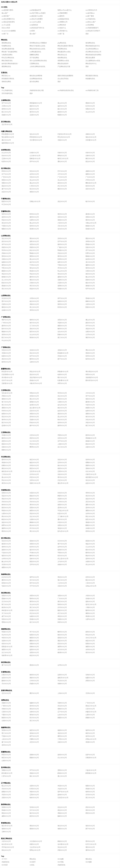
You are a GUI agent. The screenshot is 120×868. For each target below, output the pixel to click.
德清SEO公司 (6, 544)
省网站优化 (5, 700)
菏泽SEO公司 (6, 250)
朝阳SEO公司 (90, 786)
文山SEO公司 (90, 112)
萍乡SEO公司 (34, 444)
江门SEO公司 (34, 326)
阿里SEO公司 (6, 755)
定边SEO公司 (62, 807)
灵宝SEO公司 (90, 502)
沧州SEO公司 (90, 460)
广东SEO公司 (90, 703)
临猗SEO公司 (62, 301)
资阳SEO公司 (34, 192)
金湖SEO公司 (34, 405)
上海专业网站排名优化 (37, 66)
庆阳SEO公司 (90, 681)
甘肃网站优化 (6, 672)
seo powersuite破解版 (9, 31)
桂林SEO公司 (6, 356)
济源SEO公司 (62, 499)
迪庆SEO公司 (62, 106)
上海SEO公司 (62, 693)
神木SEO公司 (90, 810)
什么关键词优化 (7, 90)
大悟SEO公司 (90, 596)
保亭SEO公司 (34, 577)
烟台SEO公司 (90, 283)
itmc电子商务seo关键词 (38, 13)
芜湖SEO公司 (34, 229)
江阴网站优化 (34, 64)
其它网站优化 (6, 122)
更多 (87, 34)
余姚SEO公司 (62, 564)
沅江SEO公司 (6, 652)
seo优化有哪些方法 (8, 19)
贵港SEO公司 (90, 353)
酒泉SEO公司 (34, 678)
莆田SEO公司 (62, 736)
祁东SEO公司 (6, 644)
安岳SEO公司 (34, 171)
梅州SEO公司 (62, 329)
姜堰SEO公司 (34, 402)
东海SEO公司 (34, 396)
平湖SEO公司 (34, 553)
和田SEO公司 (90, 374)
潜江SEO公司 (34, 607)
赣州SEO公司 (6, 438)
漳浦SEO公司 (90, 742)
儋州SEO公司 (6, 580)
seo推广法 (5, 34)
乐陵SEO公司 (6, 259)
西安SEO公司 (90, 813)
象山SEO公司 (6, 562)
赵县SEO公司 (90, 483)
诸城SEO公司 (90, 286)
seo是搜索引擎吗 (7, 10)
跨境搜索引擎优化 (8, 79)
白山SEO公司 (6, 153)
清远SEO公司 (90, 329)
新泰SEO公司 (90, 280)
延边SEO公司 (90, 161)
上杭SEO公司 (6, 739)
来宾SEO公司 (6, 359)
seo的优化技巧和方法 (37, 28)
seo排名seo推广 (91, 22)
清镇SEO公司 (34, 773)
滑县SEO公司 (6, 499)
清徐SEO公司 (34, 304)
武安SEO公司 (34, 477)
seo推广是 (61, 34)
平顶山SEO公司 (63, 511)
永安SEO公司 (34, 742)
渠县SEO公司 (6, 186)
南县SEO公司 (90, 641)
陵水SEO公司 (90, 580)
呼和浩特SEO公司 (36, 137)
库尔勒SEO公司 (7, 377)
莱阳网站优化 (6, 43)
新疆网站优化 (6, 369)
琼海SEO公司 (6, 583)
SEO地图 (89, 862)
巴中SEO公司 (62, 171)
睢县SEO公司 (6, 519)
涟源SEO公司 (6, 641)
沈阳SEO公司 (6, 798)
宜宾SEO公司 (90, 189)
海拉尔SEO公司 (91, 137)
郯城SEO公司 (6, 277)
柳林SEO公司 (90, 301)
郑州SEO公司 (90, 531)
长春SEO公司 (62, 153)
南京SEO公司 (62, 408)
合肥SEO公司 (34, 220)
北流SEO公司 (34, 350)
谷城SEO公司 (90, 599)
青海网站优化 (6, 823)
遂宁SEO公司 (6, 189)
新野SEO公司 (6, 525)
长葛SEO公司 (34, 493)
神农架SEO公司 (7, 610)
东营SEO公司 (34, 244)
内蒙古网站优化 (7, 131)
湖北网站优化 (6, 593)
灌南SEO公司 (6, 399)
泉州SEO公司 (90, 736)
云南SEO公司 (6, 721)
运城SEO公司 (6, 310)
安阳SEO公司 (6, 493)
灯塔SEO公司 (34, 789)
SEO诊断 (61, 859)
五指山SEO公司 (91, 586)
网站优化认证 (62, 55)
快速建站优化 (90, 79)
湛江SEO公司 (62, 337)
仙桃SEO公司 (34, 616)
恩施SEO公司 (6, 599)
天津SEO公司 (90, 693)
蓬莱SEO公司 (90, 265)
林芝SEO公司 (6, 758)
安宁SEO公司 (6, 103)
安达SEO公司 (62, 847)
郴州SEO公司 (62, 632)
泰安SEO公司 (90, 274)
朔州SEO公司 (62, 304)
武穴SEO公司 (62, 613)
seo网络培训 (62, 25)
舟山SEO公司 (90, 564)
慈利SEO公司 (90, 632)
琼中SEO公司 (34, 583)
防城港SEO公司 (63, 353)
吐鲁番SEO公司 (63, 380)
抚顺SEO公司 (6, 792)
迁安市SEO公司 (35, 471)
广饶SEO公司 (62, 247)
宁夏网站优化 (6, 199)
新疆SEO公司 (62, 718)
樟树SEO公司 (6, 450)
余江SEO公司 (62, 447)
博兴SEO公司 (34, 238)
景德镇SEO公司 (91, 438)
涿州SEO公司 (6, 483)
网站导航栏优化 (7, 61)
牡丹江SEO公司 (91, 844)
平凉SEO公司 (62, 681)
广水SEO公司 (62, 599)
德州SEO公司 (62, 244)
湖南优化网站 (6, 82)
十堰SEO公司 (90, 607)
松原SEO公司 (6, 161)
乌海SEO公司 (62, 140)
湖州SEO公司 (6, 547)
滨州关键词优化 (7, 93)
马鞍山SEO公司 (91, 223)
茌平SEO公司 (62, 241)
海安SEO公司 (90, 399)
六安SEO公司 (62, 223)
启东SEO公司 (34, 411)
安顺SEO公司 (6, 770)
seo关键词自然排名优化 (66, 90)
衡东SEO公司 (62, 635)
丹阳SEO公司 (6, 396)
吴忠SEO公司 (62, 201)
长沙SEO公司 (6, 635)
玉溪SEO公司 (34, 115)
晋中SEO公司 (6, 301)
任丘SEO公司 (90, 471)
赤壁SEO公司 (34, 596)
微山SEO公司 (90, 277)
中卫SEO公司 (6, 204)
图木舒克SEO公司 (92, 380)
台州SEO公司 (6, 559)
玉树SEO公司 (6, 832)
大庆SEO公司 (6, 841)
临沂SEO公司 (34, 262)
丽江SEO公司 (62, 109)
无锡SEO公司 (34, 420)
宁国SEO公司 (6, 226)
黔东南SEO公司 (7, 773)
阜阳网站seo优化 (63, 61)
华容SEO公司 (6, 638)
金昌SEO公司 (6, 678)
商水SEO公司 (6, 516)
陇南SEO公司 (6, 681)
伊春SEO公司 (62, 850)
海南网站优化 (6, 574)
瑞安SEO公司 (6, 556)
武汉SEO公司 (34, 613)
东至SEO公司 (62, 217)
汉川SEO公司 (6, 601)
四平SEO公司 (34, 161)
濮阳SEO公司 (90, 511)
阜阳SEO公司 (90, 217)
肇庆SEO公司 (90, 337)
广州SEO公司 (6, 323)
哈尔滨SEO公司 (7, 844)
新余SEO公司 (90, 444)
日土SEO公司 (62, 758)
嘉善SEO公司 (6, 550)
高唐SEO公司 (34, 247)
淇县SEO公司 (34, 513)
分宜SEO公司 (34, 435)
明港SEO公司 (6, 511)
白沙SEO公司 (6, 577)
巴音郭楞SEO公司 (8, 374)
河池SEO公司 (62, 356)
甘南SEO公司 (90, 675)
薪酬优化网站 (34, 55)
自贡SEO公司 (6, 192)
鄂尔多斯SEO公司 (8, 137)
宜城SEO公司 (34, 619)
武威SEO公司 (34, 684)
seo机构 (32, 31)
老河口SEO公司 (91, 604)
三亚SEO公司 (90, 583)
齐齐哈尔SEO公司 (8, 847)
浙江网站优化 (6, 538)
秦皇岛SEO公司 (7, 471)
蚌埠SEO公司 (34, 214)
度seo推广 (33, 34)
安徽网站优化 (6, 211)
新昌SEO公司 (34, 562)
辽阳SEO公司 (34, 795)
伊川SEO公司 (34, 528)
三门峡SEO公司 (63, 516)
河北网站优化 (6, 457)
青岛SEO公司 (34, 268)
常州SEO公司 (62, 393)
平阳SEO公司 (62, 553)
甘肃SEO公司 (62, 703)
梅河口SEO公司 (63, 159)
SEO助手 (33, 862)
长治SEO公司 (6, 298)
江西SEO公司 (6, 712)
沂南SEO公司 (34, 283)
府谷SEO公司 (90, 807)
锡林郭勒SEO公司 (8, 143)
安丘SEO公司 (6, 238)
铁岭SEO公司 (34, 798)
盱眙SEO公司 (34, 423)
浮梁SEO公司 (62, 435)
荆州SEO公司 (62, 604)
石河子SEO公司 (7, 380)
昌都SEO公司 (34, 755)
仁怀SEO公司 (6, 776)
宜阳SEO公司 (34, 508)
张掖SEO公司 (62, 684)
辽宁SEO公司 (62, 712)
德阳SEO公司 (90, 174)
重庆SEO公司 (34, 693)
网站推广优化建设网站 (9, 52)
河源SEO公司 (62, 323)
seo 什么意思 (6, 25)
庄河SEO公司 (90, 795)
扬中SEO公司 (34, 425)
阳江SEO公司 (6, 337)
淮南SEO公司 (62, 220)
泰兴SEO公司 (90, 417)
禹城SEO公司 (6, 286)
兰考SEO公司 (62, 502)
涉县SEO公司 (62, 474)
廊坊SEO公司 (6, 468)
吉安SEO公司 (62, 438)
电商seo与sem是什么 (65, 10)
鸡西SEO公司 (34, 844)
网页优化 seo (6, 76)
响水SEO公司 (62, 420)
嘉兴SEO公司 (34, 550)
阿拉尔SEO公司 (35, 372)
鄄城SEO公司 (34, 253)
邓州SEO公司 (90, 493)
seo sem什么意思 (35, 22)
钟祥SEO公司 (62, 622)
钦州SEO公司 (90, 359)
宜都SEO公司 (62, 619)
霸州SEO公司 (6, 460)
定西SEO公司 (62, 675)
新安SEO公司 (6, 508)
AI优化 (32, 865)
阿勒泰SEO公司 (63, 372)
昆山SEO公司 (62, 417)
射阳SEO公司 (6, 414)
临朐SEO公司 (6, 262)
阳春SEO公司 (62, 335)
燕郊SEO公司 (62, 468)
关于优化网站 (34, 58)
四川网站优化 (6, 168)
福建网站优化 (6, 727)
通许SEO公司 (62, 519)
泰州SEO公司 (6, 420)
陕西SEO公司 (6, 718)
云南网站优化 (6, 100)
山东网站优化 (6, 236)
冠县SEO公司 (90, 247)
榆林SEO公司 (62, 816)
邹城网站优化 (6, 46)
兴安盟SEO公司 (91, 140)
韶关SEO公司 (34, 332)
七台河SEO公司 (35, 847)
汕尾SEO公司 (90, 332)
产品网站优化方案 (64, 66)
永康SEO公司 (90, 562)
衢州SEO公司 (90, 553)
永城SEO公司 (90, 528)
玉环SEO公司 (34, 564)
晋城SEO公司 (90, 298)
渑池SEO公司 (62, 528)
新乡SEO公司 (34, 525)
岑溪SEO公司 (6, 353)
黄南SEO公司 (34, 829)
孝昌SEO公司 (62, 616)
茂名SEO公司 (34, 329)
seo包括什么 (62, 28)
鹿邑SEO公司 (90, 505)
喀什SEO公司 (62, 377)
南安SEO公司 (90, 733)
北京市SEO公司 (7, 124)
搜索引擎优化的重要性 (65, 76)
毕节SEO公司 (34, 770)
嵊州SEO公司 (34, 556)
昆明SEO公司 (6, 109)
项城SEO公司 (90, 522)
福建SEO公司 (34, 703)
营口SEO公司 (90, 798)
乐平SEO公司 (62, 441)
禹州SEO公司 (6, 531)
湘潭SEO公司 (62, 647)
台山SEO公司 (34, 335)
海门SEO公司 (6, 402)
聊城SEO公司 (90, 256)
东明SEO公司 (90, 241)
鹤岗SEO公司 (62, 841)
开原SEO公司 (6, 795)
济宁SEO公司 (90, 250)
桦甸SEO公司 (62, 156)
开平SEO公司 (90, 326)
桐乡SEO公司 (90, 556)
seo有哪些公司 (63, 22)
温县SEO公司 (6, 522)
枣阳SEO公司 (6, 622)
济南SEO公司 (6, 253)
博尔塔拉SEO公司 (92, 372)
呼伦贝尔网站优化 (8, 58)
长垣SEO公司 (62, 493)
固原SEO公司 (6, 201)
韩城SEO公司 (6, 810)
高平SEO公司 (62, 298)
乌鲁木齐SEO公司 (36, 383)
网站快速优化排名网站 (93, 55)
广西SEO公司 (6, 706)
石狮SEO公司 (34, 739)
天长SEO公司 (62, 226)
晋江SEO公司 (6, 733)
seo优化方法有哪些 (36, 19)
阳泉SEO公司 (90, 307)
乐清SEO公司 (6, 564)
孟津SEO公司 (62, 508)
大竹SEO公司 (62, 174)
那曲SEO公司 (34, 758)
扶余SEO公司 (6, 156)
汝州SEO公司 (90, 513)
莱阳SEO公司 (34, 256)
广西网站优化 (6, 347)
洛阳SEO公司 (62, 505)
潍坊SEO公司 (34, 280)
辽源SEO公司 (6, 159)
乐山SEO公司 (62, 180)
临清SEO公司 (90, 259)
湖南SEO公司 (62, 709)
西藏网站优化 (6, 752)
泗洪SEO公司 (62, 414)
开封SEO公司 (6, 502)
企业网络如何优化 (36, 79)
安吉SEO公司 (6, 541)
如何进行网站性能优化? (10, 64)
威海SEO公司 (62, 277)
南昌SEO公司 (6, 444)
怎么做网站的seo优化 (93, 61)
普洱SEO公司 (34, 112)
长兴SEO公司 (62, 541)
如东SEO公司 (62, 411)
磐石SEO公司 (90, 159)
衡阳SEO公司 (34, 638)
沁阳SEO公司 (6, 513)
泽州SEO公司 (34, 310)
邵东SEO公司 (62, 644)
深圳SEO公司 (6, 335)
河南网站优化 (6, 490)
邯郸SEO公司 (6, 465)
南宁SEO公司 (62, 359)
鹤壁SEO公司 (62, 496)
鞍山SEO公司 (6, 786)
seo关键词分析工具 (92, 90)
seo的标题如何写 (35, 10)
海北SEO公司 (62, 826)
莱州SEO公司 (62, 256)
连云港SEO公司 (35, 408)
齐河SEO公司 (62, 268)
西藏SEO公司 (90, 718)
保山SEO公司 (62, 103)
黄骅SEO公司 (90, 465)
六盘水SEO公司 (91, 770)
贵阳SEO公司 (62, 770)
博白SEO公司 (90, 350)
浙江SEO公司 (34, 721)
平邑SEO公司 (6, 268)
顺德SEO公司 (6, 332)
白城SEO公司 (34, 153)
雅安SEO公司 (62, 189)
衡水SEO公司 (62, 465)
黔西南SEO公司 (91, 773)
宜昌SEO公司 (6, 619)
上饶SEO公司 (62, 444)
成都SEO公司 (90, 171)
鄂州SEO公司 (34, 599)
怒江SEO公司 (6, 112)
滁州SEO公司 (34, 217)
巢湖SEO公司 (90, 214)
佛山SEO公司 (90, 320)
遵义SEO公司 (62, 776)
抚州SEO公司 (90, 435)
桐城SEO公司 (90, 226)
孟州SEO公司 (90, 508)
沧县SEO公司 (62, 460)
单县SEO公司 (6, 274)
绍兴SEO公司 (62, 556)
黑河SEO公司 (90, 841)
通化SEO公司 (62, 161)
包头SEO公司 (34, 134)
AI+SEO (4, 859)
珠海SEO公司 (34, 337)
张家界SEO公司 (7, 655)
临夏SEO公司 (90, 678)
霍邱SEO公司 (90, 220)
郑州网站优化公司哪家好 (38, 43)
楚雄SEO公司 (90, 103)
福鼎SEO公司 (62, 730)
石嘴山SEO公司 (35, 201)
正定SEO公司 (62, 480)
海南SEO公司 (6, 829)
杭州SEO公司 (34, 547)
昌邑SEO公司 (34, 241)
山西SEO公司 (90, 715)
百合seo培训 (6, 28)
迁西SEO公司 (62, 471)
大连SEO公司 (62, 789)
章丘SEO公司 (6, 289)
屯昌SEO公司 (6, 586)
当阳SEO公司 (62, 596)
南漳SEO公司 (6, 607)
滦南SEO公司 (90, 468)
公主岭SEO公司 (35, 156)
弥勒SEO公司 (90, 109)
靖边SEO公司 (62, 810)
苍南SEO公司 (34, 541)
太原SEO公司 (90, 304)
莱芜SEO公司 (6, 265)
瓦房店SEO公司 (63, 798)
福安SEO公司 (34, 730)
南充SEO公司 (62, 183)
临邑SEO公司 (62, 262)
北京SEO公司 (6, 693)
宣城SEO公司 (90, 229)
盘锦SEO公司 (62, 795)
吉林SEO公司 (90, 156)
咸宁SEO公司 (6, 616)
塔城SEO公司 (34, 380)
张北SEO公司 (90, 480)
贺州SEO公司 (90, 356)
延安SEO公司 (34, 816)
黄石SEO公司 (62, 601)
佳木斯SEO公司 (63, 844)
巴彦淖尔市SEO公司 (65, 134)
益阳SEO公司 (34, 650)
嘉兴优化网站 (34, 82)
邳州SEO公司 (6, 411)
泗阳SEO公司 (90, 414)
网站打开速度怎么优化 (37, 46)
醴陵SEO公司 (34, 641)
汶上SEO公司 (6, 280)
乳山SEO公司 (62, 271)
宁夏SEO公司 (6, 715)
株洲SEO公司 (62, 652)
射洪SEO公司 (90, 186)
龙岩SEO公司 (62, 733)
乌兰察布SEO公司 (36, 140)
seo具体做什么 (63, 31)
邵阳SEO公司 (90, 644)
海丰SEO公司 (34, 323)
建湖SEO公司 (90, 402)
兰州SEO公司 (34, 681)
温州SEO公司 (90, 559)
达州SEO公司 (34, 174)
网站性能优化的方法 (93, 46)
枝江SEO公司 (34, 622)
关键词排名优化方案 (37, 90)
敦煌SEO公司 (34, 675)
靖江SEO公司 (6, 405)
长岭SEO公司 (90, 153)
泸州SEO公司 (90, 180)
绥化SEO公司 (6, 850)
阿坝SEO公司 (6, 171)
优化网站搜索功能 (8, 49)
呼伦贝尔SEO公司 (64, 137)
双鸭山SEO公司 (35, 850)
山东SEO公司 (62, 715)
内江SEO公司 (62, 186)
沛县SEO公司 (90, 423)
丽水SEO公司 (90, 550)
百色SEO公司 (6, 350)
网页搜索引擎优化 (92, 76)
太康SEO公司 (34, 519)
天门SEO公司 (6, 613)
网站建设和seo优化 (64, 52)
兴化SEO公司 (90, 420)
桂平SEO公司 (34, 356)
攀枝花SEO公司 (91, 183)
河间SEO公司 (34, 465)
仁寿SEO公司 (34, 186)
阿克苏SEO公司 (7, 372)
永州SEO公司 (90, 650)
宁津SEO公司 (34, 265)
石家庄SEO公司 (91, 474)
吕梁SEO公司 (6, 304)
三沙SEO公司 (62, 583)
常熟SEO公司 (34, 393)
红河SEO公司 (90, 106)
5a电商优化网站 (7, 55)
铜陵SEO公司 (6, 229)
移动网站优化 (90, 43)
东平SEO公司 (6, 244)
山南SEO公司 (6, 761)
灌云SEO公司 (34, 399)
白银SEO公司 (6, 675)
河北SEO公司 (62, 706)
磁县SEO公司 (34, 462)
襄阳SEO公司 (90, 613)
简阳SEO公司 (6, 180)
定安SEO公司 (90, 577)
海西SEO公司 (62, 829)
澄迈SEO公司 (62, 577)
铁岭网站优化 (62, 58)
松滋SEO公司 (34, 610)
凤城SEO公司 (90, 789)
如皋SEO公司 (90, 411)
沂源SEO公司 (62, 283)
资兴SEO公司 (90, 652)
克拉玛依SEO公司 (36, 377)
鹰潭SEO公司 (34, 447)
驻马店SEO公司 (63, 531)
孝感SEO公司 (90, 616)
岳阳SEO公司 (34, 652)
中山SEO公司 (6, 340)
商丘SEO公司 (90, 516)
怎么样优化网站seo (92, 49)
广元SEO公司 (90, 177)
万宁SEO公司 (34, 586)
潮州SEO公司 (34, 320)
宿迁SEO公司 (6, 417)
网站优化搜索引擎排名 (65, 46)
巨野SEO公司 (90, 253)
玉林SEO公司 (34, 362)
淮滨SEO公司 (90, 496)
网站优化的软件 (63, 64)
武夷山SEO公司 (91, 739)
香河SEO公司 (62, 477)
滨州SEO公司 (62, 238)
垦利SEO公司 (6, 256)
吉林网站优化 (6, 150)
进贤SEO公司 (6, 441)
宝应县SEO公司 (7, 393)
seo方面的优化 (90, 19)
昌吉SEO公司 (34, 374)
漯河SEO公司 (34, 505)
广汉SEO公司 (62, 177)
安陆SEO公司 (6, 596)
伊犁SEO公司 (62, 383)
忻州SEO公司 (62, 307)
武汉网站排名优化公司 (93, 52)
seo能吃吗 (61, 16)
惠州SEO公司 (6, 326)
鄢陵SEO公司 (90, 525)
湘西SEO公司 (90, 647)
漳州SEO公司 (6, 745)
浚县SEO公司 (90, 499)
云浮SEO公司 (90, 335)
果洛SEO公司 (34, 826)
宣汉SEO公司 (34, 189)
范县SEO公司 (6, 496)
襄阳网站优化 (6, 66)
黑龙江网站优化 (7, 839)
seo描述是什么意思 (36, 16)
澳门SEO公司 (6, 665)
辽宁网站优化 (6, 783)
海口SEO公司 (62, 580)
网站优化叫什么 (91, 64)
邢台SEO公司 (6, 480)
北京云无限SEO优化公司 (9, 2)
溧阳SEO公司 (6, 408)
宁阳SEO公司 (62, 265)
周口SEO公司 (34, 531)
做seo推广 (5, 13)
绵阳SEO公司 (6, 183)
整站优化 (89, 859)
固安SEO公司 (34, 468)
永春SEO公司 (62, 742)
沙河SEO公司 (34, 474)
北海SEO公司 (62, 350)
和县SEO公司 (6, 220)
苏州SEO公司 (34, 417)
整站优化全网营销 (36, 76)
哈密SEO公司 (62, 374)
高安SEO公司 (34, 438)
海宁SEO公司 (62, 544)
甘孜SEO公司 (34, 177)
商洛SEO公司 (6, 813)
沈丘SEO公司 (34, 516)
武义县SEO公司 (63, 559)
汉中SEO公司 (34, 810)
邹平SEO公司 (90, 289)
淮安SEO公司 (62, 399)
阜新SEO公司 (34, 792)
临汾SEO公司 (34, 301)
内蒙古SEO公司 (91, 712)
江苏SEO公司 (90, 709)
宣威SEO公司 (6, 115)
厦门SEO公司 (6, 742)
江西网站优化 (6, 432)
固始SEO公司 (34, 496)
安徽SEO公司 (6, 703)
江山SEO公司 (90, 547)
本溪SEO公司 (62, 786)
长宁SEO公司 (6, 174)
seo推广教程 (90, 16)
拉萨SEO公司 (90, 755)
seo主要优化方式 (91, 10)
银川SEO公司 (90, 201)
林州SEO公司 (6, 505)
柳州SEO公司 (34, 359)
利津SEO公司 (62, 259)
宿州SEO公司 (34, 226)
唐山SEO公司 (6, 477)
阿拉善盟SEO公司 (8, 134)
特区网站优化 (6, 662)
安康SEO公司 (6, 807)
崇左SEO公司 (34, 353)
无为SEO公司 (62, 229)
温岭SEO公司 (34, 559)
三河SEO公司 (6, 474)
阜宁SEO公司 (90, 396)
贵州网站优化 (6, 767)
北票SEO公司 (34, 786)
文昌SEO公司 (62, 586)
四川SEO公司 (34, 718)
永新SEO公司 (90, 447)
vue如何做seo (90, 13)
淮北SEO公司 (6, 223)
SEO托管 (5, 865)
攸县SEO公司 (34, 655)
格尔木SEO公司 (7, 826)
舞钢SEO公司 (34, 522)
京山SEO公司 (34, 604)
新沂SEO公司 (6, 423)
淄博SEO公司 (62, 286)
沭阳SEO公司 (34, 414)
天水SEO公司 (6, 684)
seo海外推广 (6, 16)
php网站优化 (62, 43)
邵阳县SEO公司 (7, 647)
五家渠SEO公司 (7, 383)
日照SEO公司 (90, 271)
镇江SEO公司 (90, 425)
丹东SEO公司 (6, 789)
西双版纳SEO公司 (36, 103)
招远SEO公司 (34, 289)
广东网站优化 (6, 317)
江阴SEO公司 (62, 402)
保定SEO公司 (34, 460)
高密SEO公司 (6, 247)
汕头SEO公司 (62, 332)
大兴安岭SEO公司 (36, 841)
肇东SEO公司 (90, 847)
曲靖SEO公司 (62, 112)
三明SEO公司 (62, 739)
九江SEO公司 (34, 441)
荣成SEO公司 (34, 271)
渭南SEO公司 (62, 813)
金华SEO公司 (62, 547)
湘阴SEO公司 (6, 650)
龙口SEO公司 (90, 262)
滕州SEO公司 (34, 277)
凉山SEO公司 (34, 180)
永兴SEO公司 (62, 650)
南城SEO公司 (90, 441)
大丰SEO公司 (90, 393)
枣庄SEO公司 (34, 286)
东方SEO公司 (34, 580)
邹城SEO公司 (62, 289)
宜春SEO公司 (6, 447)
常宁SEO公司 (34, 632)
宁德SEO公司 (6, 736)
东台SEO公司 (62, 396)
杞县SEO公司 (62, 513)
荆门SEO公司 (6, 604)
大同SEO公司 (34, 298)
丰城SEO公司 (6, 435)
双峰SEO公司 (34, 647)
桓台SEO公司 (34, 250)
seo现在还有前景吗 (8, 22)
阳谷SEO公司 (6, 283)
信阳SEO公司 (62, 525)
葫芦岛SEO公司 (63, 792)
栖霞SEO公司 (6, 271)
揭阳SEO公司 (62, 326)
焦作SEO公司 (34, 499)
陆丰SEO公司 (6, 329)
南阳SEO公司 (34, 511)
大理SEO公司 (6, 106)
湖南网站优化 (6, 629)
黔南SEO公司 (62, 773)
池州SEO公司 (6, 217)
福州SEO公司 (90, 730)
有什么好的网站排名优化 (38, 61)
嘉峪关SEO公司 (63, 678)
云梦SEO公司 (90, 619)
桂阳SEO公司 (34, 635)
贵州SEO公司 (34, 706)
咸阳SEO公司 (6, 816)
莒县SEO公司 (62, 253)
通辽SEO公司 (6, 140)
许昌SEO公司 (62, 522)
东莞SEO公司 (62, 320)
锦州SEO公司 (90, 792)
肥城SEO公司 (90, 244)
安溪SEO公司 (6, 730)
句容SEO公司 (90, 405)
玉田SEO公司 (34, 480)
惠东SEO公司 (90, 323)
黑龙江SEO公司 (91, 706)
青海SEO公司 (34, 715)
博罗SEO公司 (6, 320)
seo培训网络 (90, 25)
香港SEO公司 (34, 665)
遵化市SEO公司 (63, 483)
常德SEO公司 (6, 632)
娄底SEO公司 (62, 638)
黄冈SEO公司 (34, 601)
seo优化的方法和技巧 (93, 31)
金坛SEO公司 (62, 405)
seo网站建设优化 (35, 52)
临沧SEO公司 (34, 109)
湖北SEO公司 (34, 709)
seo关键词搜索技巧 (92, 28)
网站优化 (33, 859)
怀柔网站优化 (62, 49)
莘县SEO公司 (34, 274)
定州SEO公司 (62, 462)
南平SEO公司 (34, 736)
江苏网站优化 (6, 390)
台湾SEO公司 (62, 665)
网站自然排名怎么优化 (37, 49)
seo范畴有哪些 (63, 13)
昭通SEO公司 (62, 115)
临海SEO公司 (62, 550)
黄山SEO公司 (34, 223)
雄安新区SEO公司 (92, 477)
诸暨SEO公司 (6, 567)
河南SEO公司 (6, 709)
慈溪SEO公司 (90, 541)
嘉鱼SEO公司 (90, 601)
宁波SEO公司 (6, 553)
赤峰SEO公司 (90, 134)
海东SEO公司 (90, 826)
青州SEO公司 (90, 268)
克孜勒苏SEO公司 (92, 377)
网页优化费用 (90, 58)
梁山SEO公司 (34, 259)
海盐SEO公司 (90, 544)
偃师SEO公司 (6, 528)
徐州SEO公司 (62, 423)
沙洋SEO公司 (62, 607)
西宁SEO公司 (90, 829)
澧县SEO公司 (62, 641)
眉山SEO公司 (34, 183)
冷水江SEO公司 (91, 638)
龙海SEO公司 (34, 733)
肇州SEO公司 (90, 850)
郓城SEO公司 (62, 250)
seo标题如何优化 (63, 19)
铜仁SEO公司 (34, 776)
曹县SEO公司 (90, 238)
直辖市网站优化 (7, 690)
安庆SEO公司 (6, 214)
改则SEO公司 (62, 755)
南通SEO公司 (90, 408)
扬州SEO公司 (62, 425)
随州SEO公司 (90, 610)
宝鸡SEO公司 (34, 807)
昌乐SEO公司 (6, 241)
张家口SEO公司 (35, 483)
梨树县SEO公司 (35, 159)
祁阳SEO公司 (34, 644)
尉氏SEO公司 (90, 519)
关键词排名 (5, 862)
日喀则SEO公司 (91, 758)
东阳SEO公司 (34, 544)
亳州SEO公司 (62, 214)
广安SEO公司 (6, 177)
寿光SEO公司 (62, 274)
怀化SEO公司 (90, 635)
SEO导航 (61, 862)
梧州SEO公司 (6, 362)
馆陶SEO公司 (90, 462)
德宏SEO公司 (34, 106)
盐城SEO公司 (6, 425)
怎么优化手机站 (63, 79)
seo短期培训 (34, 25)
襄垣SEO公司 (6, 307)
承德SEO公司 (6, 462)
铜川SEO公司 (34, 813)
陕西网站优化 (6, 804)
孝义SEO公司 (34, 307)
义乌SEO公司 (62, 562)
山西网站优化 (6, 296)
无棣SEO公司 (62, 280)
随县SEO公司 (62, 610)
